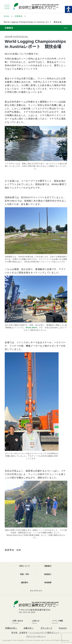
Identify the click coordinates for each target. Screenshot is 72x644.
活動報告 (19, 16)
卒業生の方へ (11, 628)
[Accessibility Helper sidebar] (68, 9)
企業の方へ (29, 628)
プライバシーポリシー (36, 636)
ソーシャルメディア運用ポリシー (44, 633)
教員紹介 (48, 574)
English (63, 628)
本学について (24, 566)
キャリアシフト (36, 591)
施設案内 (24, 583)
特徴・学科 (24, 574)
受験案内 (48, 566)
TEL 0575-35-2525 (27, 612)
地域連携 (48, 583)
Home (7, 16)
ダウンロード (47, 628)
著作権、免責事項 (19, 633)
